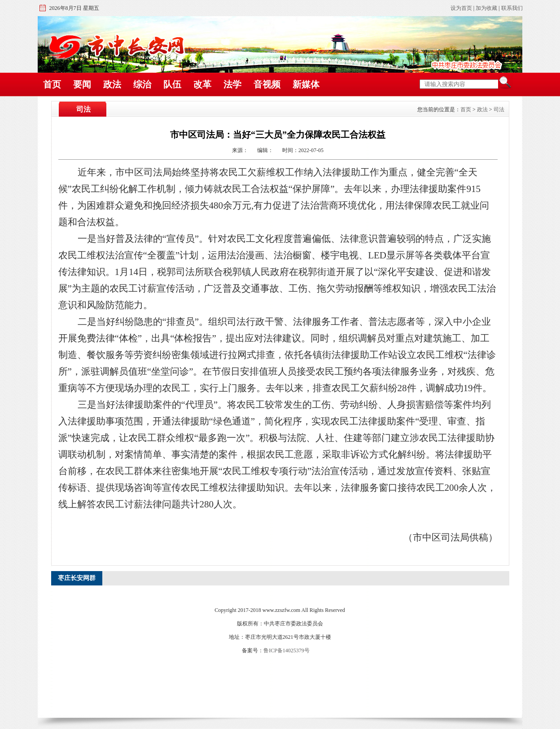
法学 (232, 84)
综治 (142, 84)
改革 (202, 84)
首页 (52, 84)
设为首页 (461, 8)
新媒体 (306, 84)
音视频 (267, 84)
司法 (499, 109)
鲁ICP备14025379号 (287, 650)
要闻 (82, 84)
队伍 (172, 84)
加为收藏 (486, 8)
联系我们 (512, 8)
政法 (112, 84)
